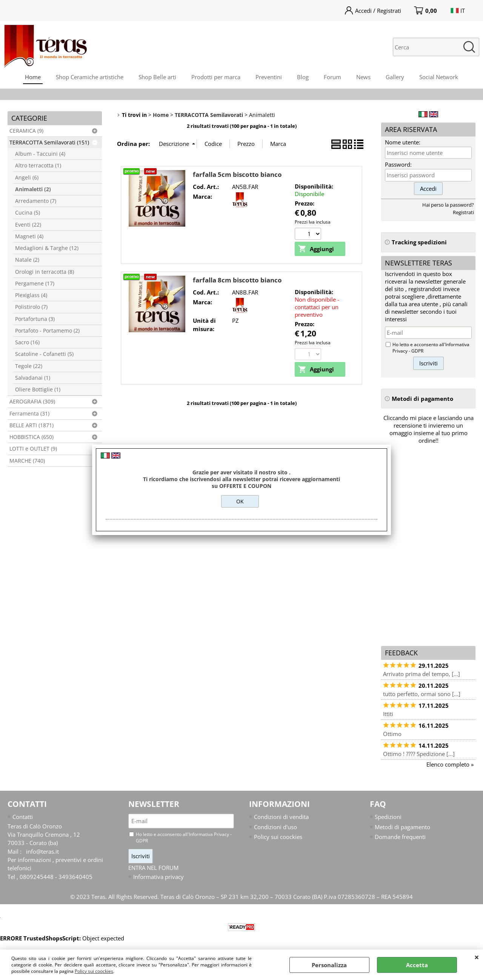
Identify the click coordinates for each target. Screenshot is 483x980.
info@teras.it (42, 851)
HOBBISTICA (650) (32, 437)
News (363, 77)
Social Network (439, 77)
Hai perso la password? (448, 205)
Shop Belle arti (157, 77)
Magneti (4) (29, 236)
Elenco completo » (450, 764)
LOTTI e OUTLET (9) (33, 449)
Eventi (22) (28, 225)
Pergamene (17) (35, 284)
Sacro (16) (27, 342)
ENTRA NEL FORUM (153, 868)
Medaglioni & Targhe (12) (47, 248)
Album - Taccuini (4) (40, 154)
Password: (398, 164)
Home (33, 77)
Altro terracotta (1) (38, 166)
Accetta (417, 965)
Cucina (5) (28, 213)
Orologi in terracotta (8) (45, 272)
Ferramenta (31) (29, 414)
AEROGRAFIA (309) (32, 402)
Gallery (395, 77)
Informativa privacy (158, 877)
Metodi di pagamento (402, 827)
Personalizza (329, 965)
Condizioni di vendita (281, 817)
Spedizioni (388, 817)
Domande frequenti (400, 837)
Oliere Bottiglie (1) (38, 390)
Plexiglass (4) (31, 295)
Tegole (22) (29, 366)
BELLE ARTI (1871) (32, 425)
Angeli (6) (27, 178)
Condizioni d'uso (275, 827)
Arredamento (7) (36, 201)
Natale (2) (27, 260)
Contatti (23, 817)
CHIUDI (477, 957)
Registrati (463, 212)
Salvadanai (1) (33, 378)
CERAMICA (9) (26, 131)
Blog (303, 77)
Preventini (269, 77)
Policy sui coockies (94, 971)
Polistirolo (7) (31, 307)
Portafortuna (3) (35, 319)
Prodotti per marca (216, 77)
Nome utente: (403, 142)
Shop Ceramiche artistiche (90, 77)
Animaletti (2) (33, 189)
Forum (332, 77)
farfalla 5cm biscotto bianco (237, 174)
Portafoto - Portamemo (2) (47, 331)
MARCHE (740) (27, 461)
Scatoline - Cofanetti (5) (44, 354)
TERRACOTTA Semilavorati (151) (49, 143)
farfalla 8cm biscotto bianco (237, 280)
